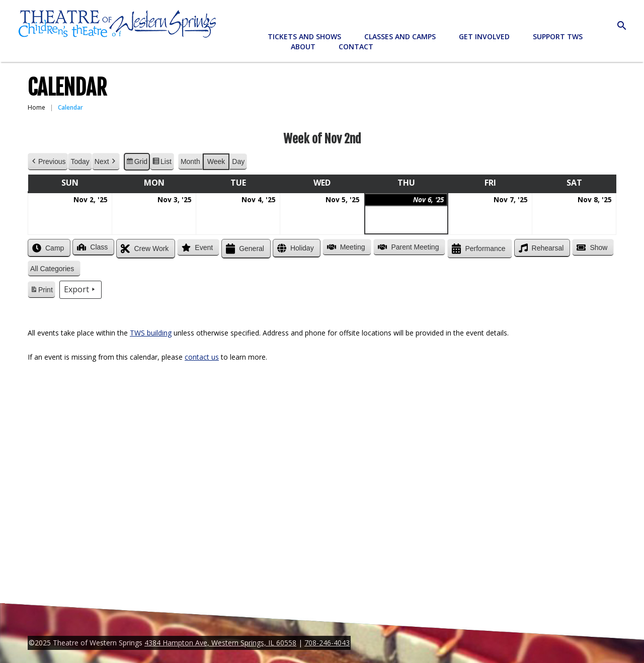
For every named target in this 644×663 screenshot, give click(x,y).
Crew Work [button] (144, 249)
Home (36, 107)
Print (41, 291)
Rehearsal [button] (540, 248)
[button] (54, 269)
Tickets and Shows (304, 36)
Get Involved (484, 36)
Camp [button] (47, 248)
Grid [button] (137, 163)
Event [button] (196, 247)
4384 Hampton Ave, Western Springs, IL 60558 (220, 643)
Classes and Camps (400, 36)
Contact (356, 47)
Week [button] (216, 161)
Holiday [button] (295, 248)
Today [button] (80, 161)
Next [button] (106, 162)
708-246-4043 (327, 643)
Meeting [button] (345, 247)
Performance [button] (477, 249)
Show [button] (591, 247)
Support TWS (558, 36)
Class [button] (91, 247)
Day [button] (238, 161)
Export (80, 290)
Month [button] (190, 161)
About (303, 47)
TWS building (151, 333)
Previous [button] (48, 162)
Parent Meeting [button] (407, 247)
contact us (202, 357)
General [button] (244, 249)
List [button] (162, 163)
